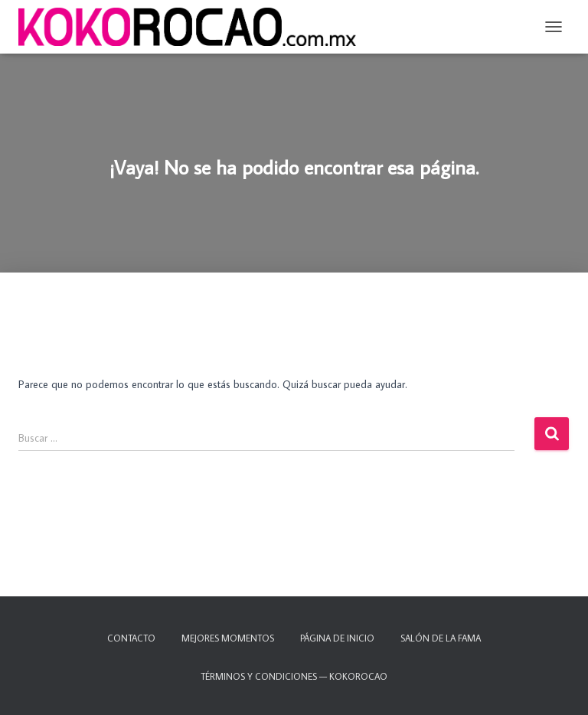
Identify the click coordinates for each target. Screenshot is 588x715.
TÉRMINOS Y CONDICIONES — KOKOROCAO (294, 676)
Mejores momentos (228, 638)
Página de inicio (337, 638)
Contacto (131, 638)
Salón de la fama (441, 638)
